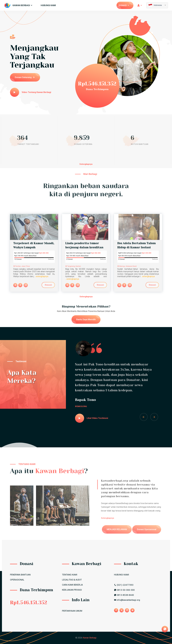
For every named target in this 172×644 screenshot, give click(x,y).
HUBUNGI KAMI (48, 5)
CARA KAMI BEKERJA (72, 585)
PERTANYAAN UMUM (72, 611)
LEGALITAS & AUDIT (72, 580)
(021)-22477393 (124, 585)
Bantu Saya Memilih (86, 319)
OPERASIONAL (17, 580)
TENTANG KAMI (70, 575)
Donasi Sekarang (25, 77)
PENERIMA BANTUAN (20, 575)
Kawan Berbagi (23, 5)
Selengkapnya (86, 164)
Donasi (124, 5)
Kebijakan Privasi (72, 590)
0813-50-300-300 (124, 590)
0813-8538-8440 (124, 595)
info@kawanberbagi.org (127, 600)
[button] (144, 417)
